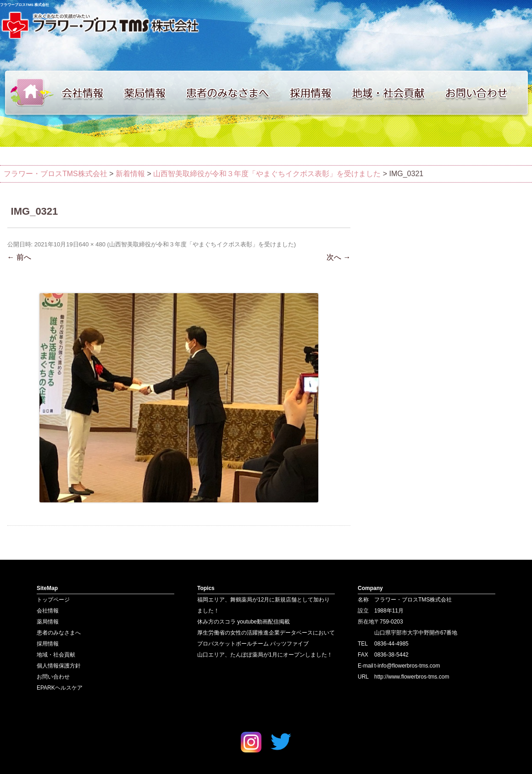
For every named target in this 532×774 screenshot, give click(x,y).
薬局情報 (149, 93)
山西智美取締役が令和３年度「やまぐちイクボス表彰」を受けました (267, 174)
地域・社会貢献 (394, 93)
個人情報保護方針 (59, 666)
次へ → (338, 257)
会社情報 (87, 93)
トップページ (28, 93)
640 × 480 (92, 244)
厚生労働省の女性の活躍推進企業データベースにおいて (266, 633)
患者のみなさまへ (232, 93)
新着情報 (130, 174)
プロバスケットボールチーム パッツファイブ (253, 644)
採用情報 (316, 93)
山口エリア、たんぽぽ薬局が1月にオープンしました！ (265, 655)
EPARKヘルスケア (60, 688)
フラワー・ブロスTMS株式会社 (55, 174)
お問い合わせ (486, 93)
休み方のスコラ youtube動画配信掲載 (244, 622)
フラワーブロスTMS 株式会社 (25, 5)
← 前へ (19, 257)
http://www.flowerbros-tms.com (412, 677)
